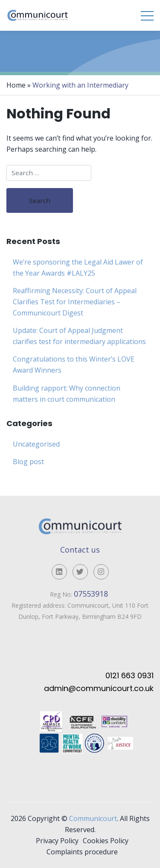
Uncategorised (36, 444)
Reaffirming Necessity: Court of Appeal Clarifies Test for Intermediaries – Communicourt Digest (75, 302)
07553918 (92, 594)
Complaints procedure (82, 852)
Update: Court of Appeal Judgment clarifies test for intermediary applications (79, 336)
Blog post (28, 462)
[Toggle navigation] (147, 15)
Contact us (80, 550)
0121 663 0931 (129, 675)
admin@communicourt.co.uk (99, 688)
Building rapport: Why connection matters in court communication (67, 394)
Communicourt (93, 818)
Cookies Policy (106, 841)
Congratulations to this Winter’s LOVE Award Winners (74, 365)
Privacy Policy (57, 841)
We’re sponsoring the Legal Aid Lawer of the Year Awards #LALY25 (78, 268)
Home (16, 85)
